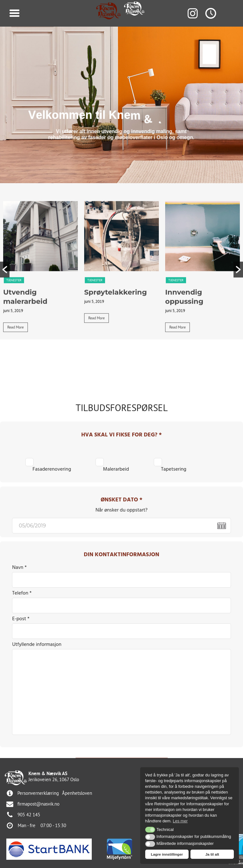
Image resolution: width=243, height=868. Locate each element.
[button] (5, 293)
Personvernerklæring (38, 793)
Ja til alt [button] (212, 854)
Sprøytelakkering (115, 316)
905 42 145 (29, 815)
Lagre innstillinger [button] (167, 854)
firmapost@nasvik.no (38, 804)
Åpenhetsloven (77, 793)
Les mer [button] (180, 821)
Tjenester (14, 304)
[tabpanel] (40, 293)
